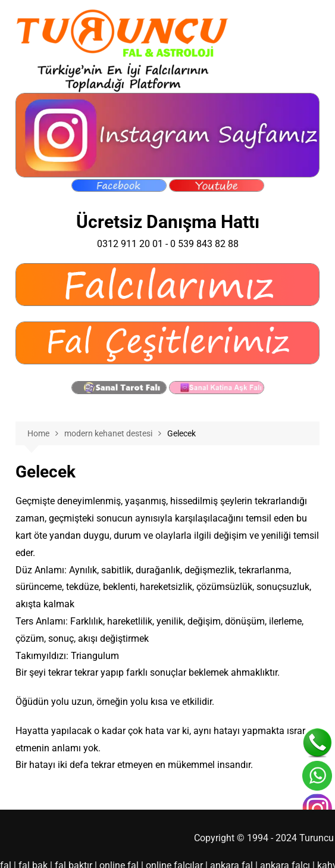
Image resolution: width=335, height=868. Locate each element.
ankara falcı (260, 848)
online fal (109, 848)
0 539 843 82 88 (201, 244)
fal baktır (67, 848)
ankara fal (212, 848)
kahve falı (308, 848)
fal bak (30, 848)
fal (5, 848)
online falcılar (160, 848)
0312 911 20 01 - (137, 244)
